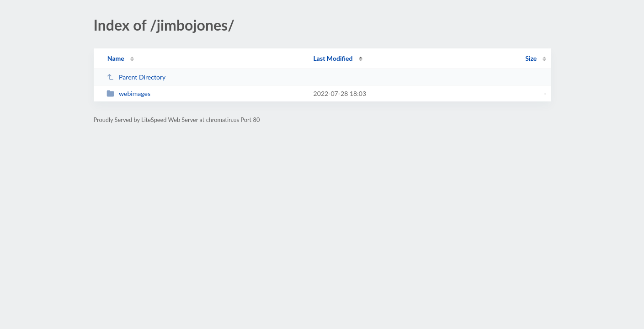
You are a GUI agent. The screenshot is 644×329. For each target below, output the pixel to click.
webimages (128, 93)
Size (531, 58)
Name (116, 58)
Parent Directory (136, 77)
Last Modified (333, 58)
